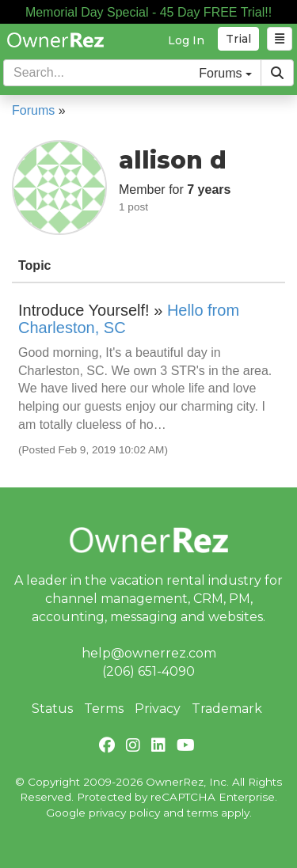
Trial (238, 39)
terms (202, 813)
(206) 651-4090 (148, 671)
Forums (33, 110)
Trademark (227, 709)
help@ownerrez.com (149, 653)
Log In (186, 40)
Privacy (158, 709)
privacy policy (124, 813)
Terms (104, 709)
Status (52, 709)
